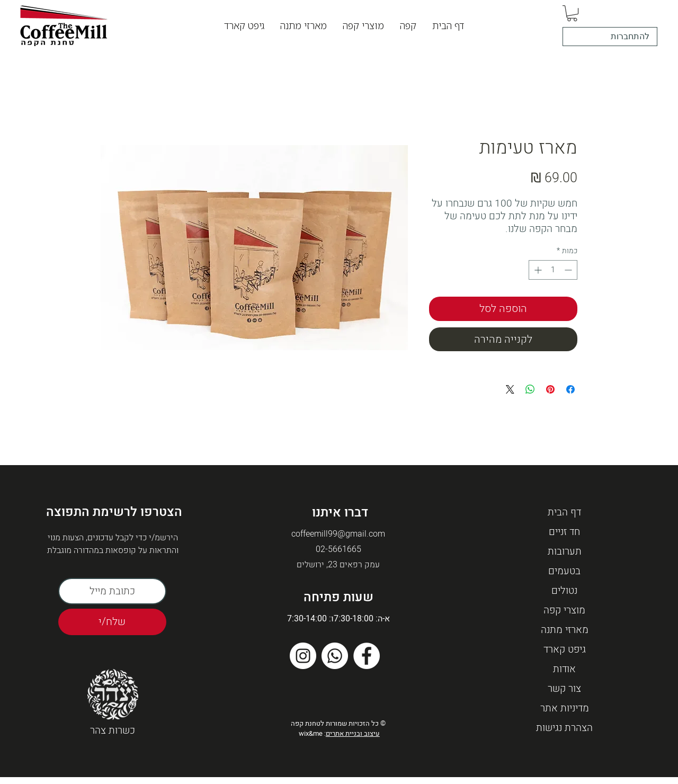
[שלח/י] (112, 622)
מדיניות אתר (565, 708)
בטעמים (564, 571)
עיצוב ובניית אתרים (353, 733)
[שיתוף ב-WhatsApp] (530, 389)
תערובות (565, 551)
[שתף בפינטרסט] (550, 389)
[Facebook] (367, 656)
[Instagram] (303, 656)
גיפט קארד (565, 649)
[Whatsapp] (335, 656)
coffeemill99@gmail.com (338, 534)
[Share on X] (510, 389)
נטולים (564, 591)
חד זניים (564, 532)
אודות (564, 669)
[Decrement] (569, 270)
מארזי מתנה (565, 630)
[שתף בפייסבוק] (570, 389)
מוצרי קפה (564, 610)
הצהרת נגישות (564, 728)
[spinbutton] (553, 270)
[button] (408, 26)
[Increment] (537, 270)
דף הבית (564, 512)
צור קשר (564, 689)
